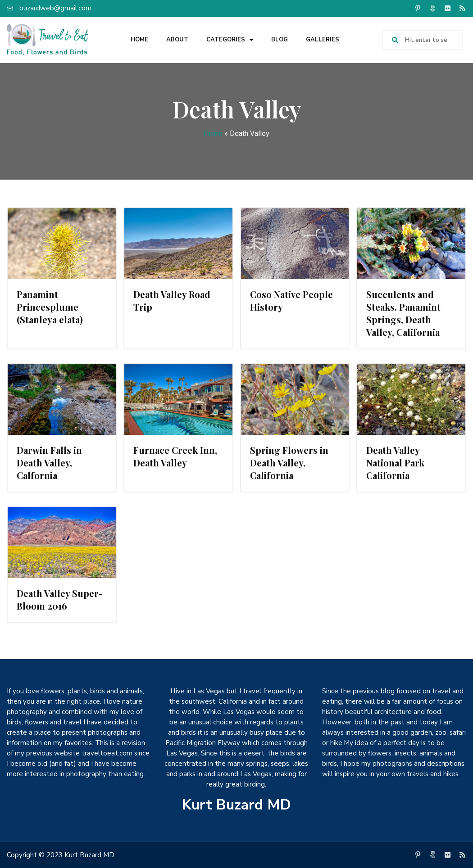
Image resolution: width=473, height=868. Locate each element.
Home (139, 40)
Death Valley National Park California (395, 463)
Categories (230, 40)
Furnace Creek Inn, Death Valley (175, 456)
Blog (280, 40)
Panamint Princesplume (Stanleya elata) (50, 307)
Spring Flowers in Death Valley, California (289, 463)
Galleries (323, 40)
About (177, 40)
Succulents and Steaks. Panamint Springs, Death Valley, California (403, 313)
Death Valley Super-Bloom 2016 (60, 599)
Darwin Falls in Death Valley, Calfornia (49, 463)
